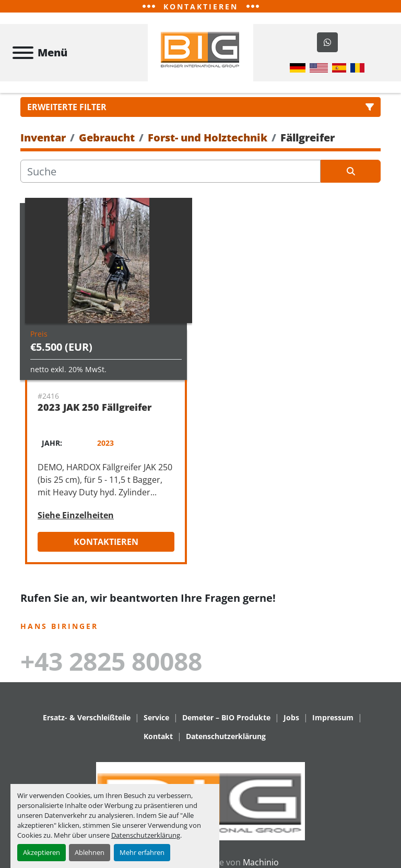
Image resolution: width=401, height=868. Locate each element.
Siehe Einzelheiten (76, 517)
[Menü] (23, 54)
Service (156, 719)
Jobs (291, 719)
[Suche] (170, 173)
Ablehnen (90, 852)
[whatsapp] (327, 43)
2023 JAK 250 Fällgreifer (95, 409)
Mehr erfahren (142, 852)
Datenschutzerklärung (146, 835)
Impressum (333, 719)
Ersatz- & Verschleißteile (87, 719)
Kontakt (158, 738)
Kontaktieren (106, 544)
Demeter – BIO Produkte (226, 719)
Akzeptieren (42, 852)
